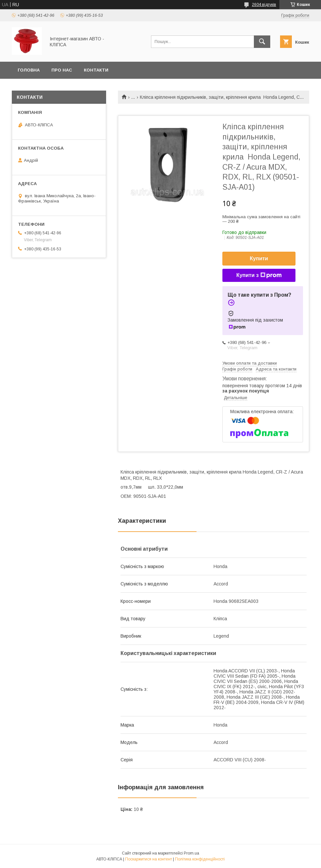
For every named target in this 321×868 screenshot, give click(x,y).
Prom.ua (191, 853)
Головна (29, 70)
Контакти (96, 70)
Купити (259, 258)
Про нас (62, 70)
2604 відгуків (264, 5)
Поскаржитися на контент (149, 859)
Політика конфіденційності (200, 859)
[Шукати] (262, 42)
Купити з (259, 275)
